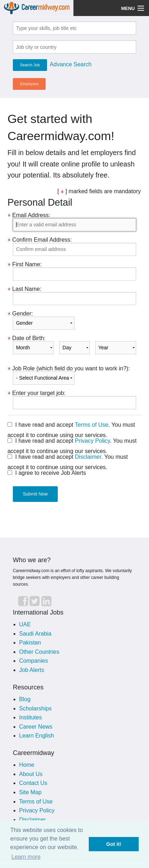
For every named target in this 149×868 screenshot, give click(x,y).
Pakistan (30, 643)
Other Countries (39, 652)
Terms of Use (92, 425)
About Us (31, 774)
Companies (34, 661)
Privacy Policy (92, 441)
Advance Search (71, 64)
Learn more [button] (26, 857)
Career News (36, 727)
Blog (25, 699)
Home (27, 765)
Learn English (37, 736)
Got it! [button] (114, 844)
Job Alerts (32, 670)
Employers (29, 84)
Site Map (30, 792)
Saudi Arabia (35, 634)
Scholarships (36, 708)
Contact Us (33, 783)
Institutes (31, 717)
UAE (25, 624)
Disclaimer (88, 457)
